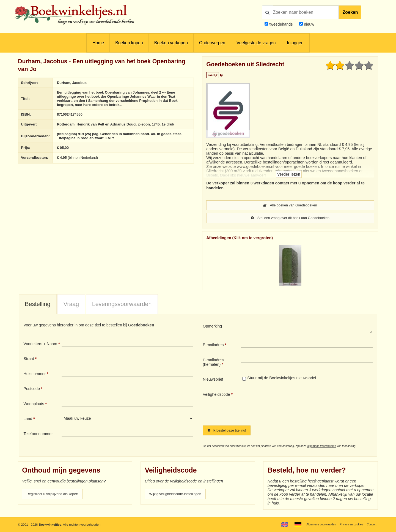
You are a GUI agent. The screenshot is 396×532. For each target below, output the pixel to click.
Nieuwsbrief (213, 380)
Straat (29, 360)
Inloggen (295, 43)
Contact (371, 524)
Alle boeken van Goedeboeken (290, 206)
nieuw (308, 24)
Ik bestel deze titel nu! (229, 432)
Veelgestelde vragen (256, 43)
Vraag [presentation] (71, 305)
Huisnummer (35, 375)
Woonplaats (34, 405)
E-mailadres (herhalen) (213, 363)
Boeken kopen (129, 43)
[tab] (38, 305)
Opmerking (212, 327)
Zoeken (350, 12)
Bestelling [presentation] (38, 305)
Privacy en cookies (349, 524)
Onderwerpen (212, 43)
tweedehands (281, 24)
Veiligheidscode (216, 395)
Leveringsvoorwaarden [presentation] (122, 305)
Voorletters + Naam (40, 345)
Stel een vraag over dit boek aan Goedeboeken (290, 219)
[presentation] (287, 405)
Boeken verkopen (171, 43)
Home (98, 43)
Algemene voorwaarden (322, 448)
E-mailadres (213, 346)
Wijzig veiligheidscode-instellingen (179, 496)
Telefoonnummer (38, 435)
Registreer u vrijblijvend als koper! (56, 496)
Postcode (31, 390)
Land (28, 420)
